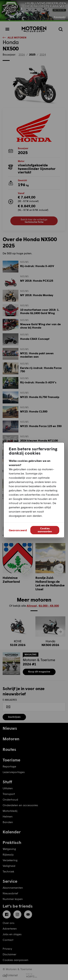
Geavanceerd (18, 530)
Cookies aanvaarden (45, 530)
